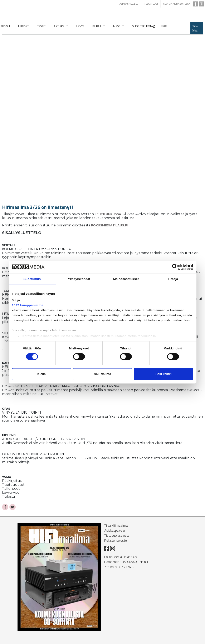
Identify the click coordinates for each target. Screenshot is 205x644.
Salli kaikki (164, 374)
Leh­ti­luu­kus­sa (108, 214)
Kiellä (42, 374)
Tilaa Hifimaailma (116, 525)
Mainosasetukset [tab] (126, 279)
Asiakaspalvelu (114, 530)
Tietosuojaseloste (117, 535)
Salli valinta (102, 374)
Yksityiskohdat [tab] (79, 279)
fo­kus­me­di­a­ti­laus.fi (109, 225)
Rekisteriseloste (116, 540)
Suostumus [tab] (32, 279)
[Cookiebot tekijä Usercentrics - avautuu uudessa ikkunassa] (175, 267)
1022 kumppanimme (28, 305)
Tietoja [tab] (173, 279)
